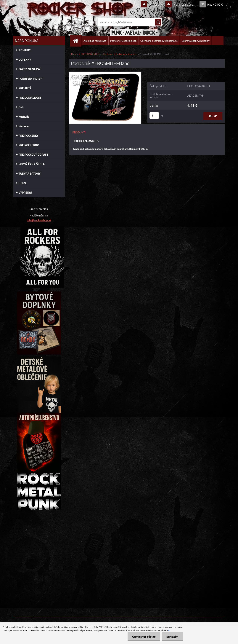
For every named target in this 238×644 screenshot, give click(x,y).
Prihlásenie (156, 4)
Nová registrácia (183, 4)
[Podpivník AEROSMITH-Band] (105, 73)
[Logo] (39, 22)
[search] (158, 22)
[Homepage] (77, 41)
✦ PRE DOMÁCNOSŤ (89, 54)
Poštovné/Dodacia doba (123, 41)
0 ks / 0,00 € (215, 4)
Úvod (74, 54)
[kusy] (154, 115)
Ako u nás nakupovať (95, 41)
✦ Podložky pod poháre (125, 54)
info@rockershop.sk (39, 220)
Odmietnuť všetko (144, 637)
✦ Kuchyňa (106, 54)
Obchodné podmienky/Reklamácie (159, 41)
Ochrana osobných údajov (196, 41)
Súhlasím (172, 637)
